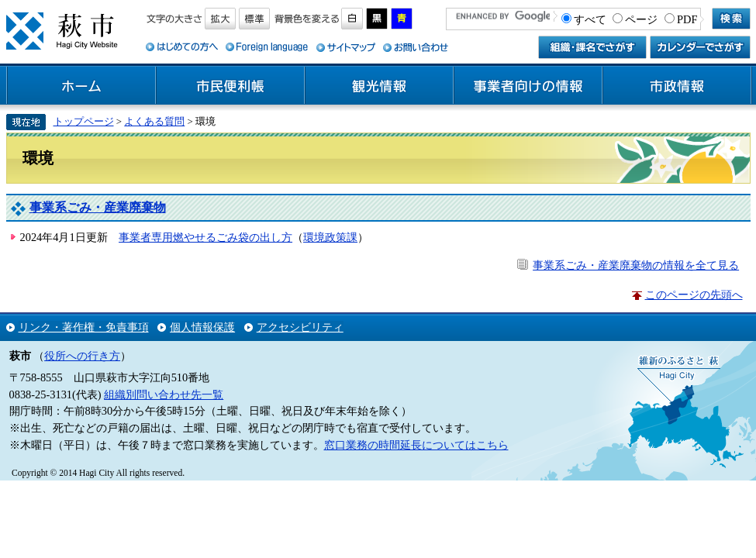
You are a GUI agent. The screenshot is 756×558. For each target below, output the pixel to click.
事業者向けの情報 (528, 86)
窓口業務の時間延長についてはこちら (416, 445)
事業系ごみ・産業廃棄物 (98, 207)
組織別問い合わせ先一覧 (164, 394)
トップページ (84, 121)
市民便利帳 (230, 86)
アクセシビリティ (300, 327)
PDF (687, 19)
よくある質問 (154, 121)
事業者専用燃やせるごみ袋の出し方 (205, 237)
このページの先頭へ (694, 294)
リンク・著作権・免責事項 (84, 327)
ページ (641, 19)
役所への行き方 (82, 356)
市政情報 (677, 86)
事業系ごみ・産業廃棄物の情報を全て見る (636, 265)
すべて (590, 19)
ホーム (81, 86)
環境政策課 (330, 237)
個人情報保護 (202, 327)
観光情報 (379, 86)
